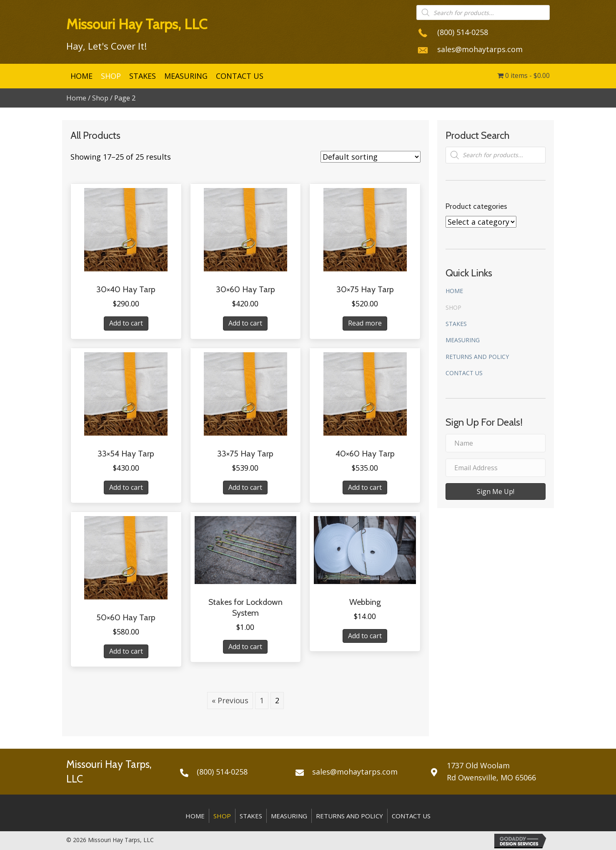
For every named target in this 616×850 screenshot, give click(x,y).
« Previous (230, 700)
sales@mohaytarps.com (480, 49)
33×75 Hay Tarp (245, 454)
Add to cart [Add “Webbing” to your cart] (365, 636)
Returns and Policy (477, 357)
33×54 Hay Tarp (126, 454)
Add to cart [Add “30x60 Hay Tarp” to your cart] (245, 323)
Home (76, 98)
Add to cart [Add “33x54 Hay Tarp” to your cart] (126, 487)
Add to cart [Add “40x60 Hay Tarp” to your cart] (365, 487)
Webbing (365, 602)
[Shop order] (371, 157)
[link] (81, 76)
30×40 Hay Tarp (126, 289)
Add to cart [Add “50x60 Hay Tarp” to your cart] (126, 651)
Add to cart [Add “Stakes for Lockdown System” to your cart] (245, 647)
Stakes (456, 324)
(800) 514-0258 (463, 32)
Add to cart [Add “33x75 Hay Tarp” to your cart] (245, 487)
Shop (100, 98)
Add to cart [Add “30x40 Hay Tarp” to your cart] (126, 323)
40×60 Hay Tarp (365, 454)
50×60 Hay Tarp (126, 617)
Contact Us (464, 373)
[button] (496, 491)
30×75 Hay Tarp (365, 289)
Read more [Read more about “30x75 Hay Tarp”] (365, 323)
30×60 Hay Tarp (245, 289)
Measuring (463, 340)
